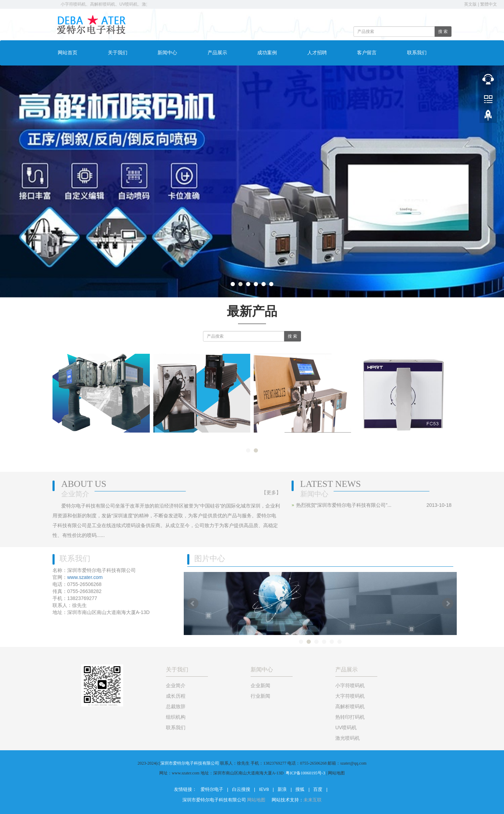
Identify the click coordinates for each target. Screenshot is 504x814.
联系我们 (417, 53)
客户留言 (367, 53)
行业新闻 (260, 696)
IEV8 (264, 789)
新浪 (282, 789)
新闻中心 (167, 53)
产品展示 (217, 53)
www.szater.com (85, 577)
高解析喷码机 (350, 706)
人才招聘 (317, 53)
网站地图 (257, 800)
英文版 (470, 4)
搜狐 (300, 789)
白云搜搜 (241, 789)
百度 (318, 789)
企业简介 (176, 685)
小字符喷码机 (350, 685)
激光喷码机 (348, 738)
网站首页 (68, 53)
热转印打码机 (403, 438)
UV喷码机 (346, 727)
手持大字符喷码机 (101, 438)
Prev (193, 603)
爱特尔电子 (212, 789)
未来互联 (313, 800)
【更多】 (271, 492)
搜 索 (443, 32)
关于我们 (118, 53)
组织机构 (176, 717)
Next (448, 603)
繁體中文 (489, 4)
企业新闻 (260, 685)
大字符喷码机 (302, 438)
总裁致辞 (176, 706)
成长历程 (176, 696)
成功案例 (267, 53)
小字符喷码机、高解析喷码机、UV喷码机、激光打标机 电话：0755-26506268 (139, 4)
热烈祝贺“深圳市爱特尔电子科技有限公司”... (344, 505)
